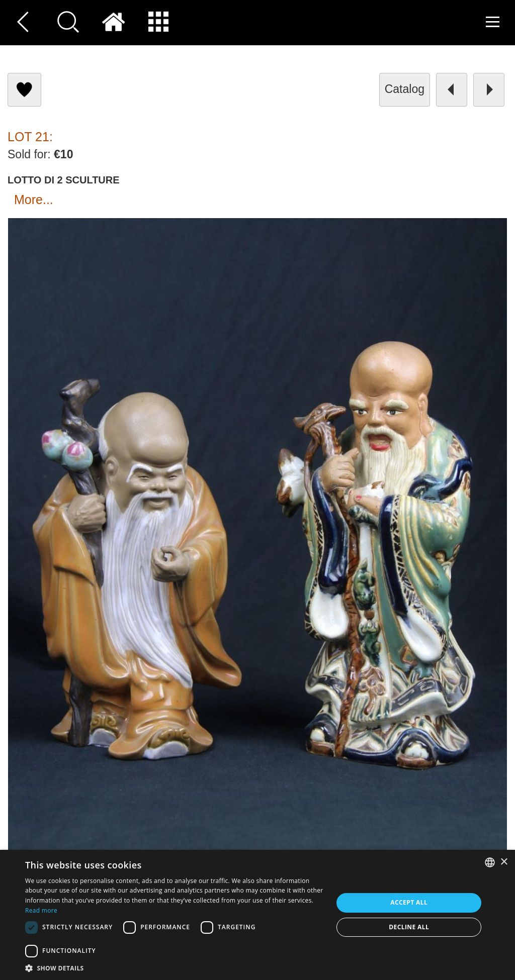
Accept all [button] (409, 902)
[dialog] (257, 915)
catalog (405, 89)
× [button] (504, 862)
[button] (175, 968)
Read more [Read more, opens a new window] (41, 910)
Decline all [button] (409, 927)
